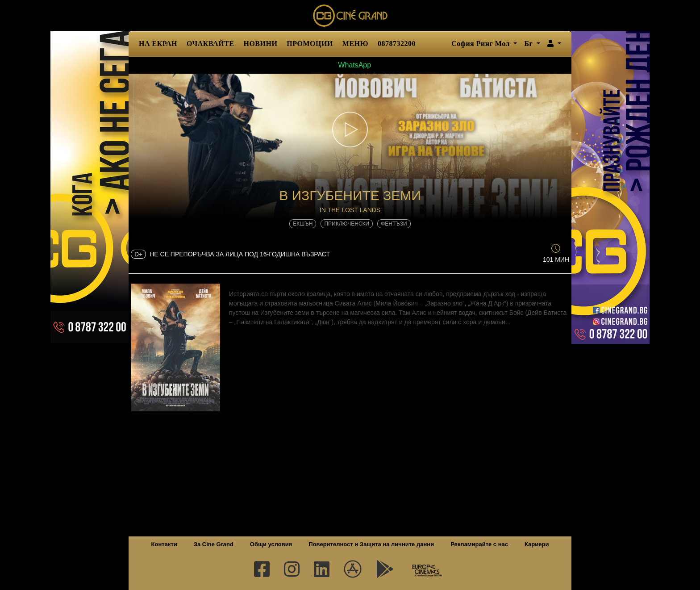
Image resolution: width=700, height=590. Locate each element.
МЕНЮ (355, 44)
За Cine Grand (214, 544)
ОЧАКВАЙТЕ (210, 44)
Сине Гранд (350, 16)
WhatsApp (350, 65)
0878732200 (397, 44)
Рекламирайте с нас (479, 544)
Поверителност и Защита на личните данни (371, 544)
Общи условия (271, 544)
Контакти (164, 544)
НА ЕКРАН (158, 44)
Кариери (537, 544)
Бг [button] (529, 44)
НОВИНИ (260, 44)
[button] (554, 44)
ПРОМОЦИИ (310, 44)
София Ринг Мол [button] (481, 44)
